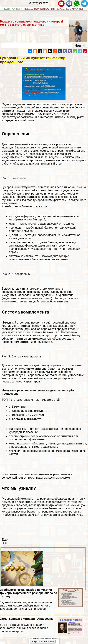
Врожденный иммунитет (28, 415)
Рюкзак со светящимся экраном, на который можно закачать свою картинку (32, 23)
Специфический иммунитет (30, 411)
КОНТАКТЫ (12, 9)
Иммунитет (19, 407)
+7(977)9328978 (38, 3)
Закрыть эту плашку (42, 642)
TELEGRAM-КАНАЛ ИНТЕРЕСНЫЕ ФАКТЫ (53, 9)
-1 (3, 543)
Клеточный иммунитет (27, 419)
